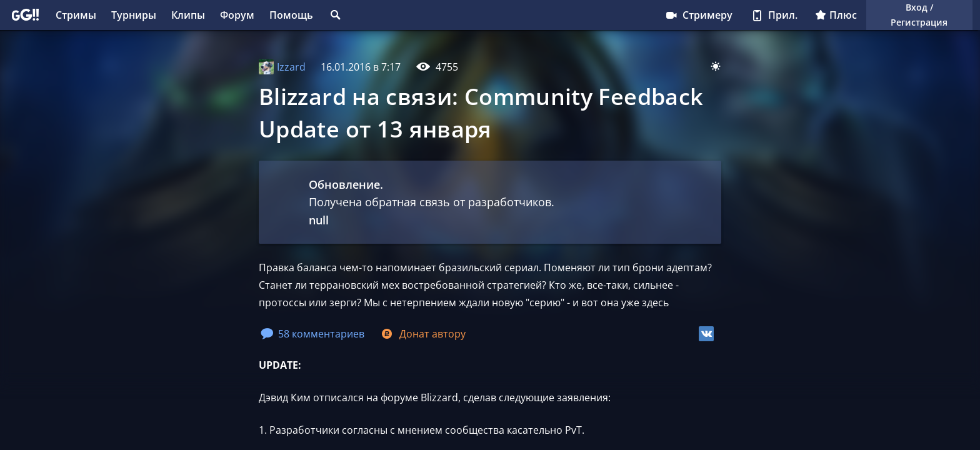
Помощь (291, 15)
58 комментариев (312, 334)
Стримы (76, 15)
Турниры (134, 15)
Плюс (836, 15)
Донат (422, 334)
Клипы (188, 15)
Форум (237, 15)
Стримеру (698, 15)
